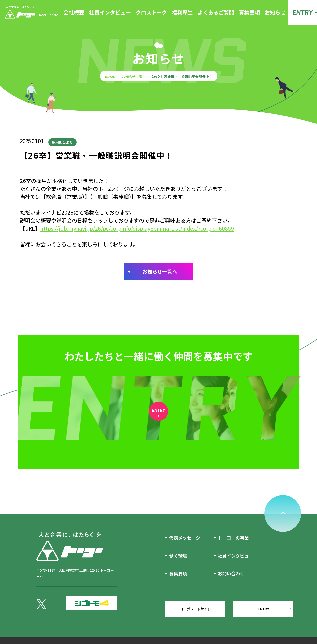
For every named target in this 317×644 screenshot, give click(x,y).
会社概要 (74, 12)
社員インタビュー (110, 12)
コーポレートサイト (195, 617)
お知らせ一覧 (132, 77)
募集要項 (249, 12)
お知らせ (275, 12)
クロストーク (151, 12)
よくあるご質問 (216, 12)
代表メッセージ (185, 539)
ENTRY (303, 12)
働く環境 (178, 557)
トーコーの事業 (233, 539)
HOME (110, 77)
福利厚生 (182, 12)
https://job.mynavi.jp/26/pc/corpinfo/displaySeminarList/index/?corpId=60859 (137, 228)
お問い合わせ (231, 574)
